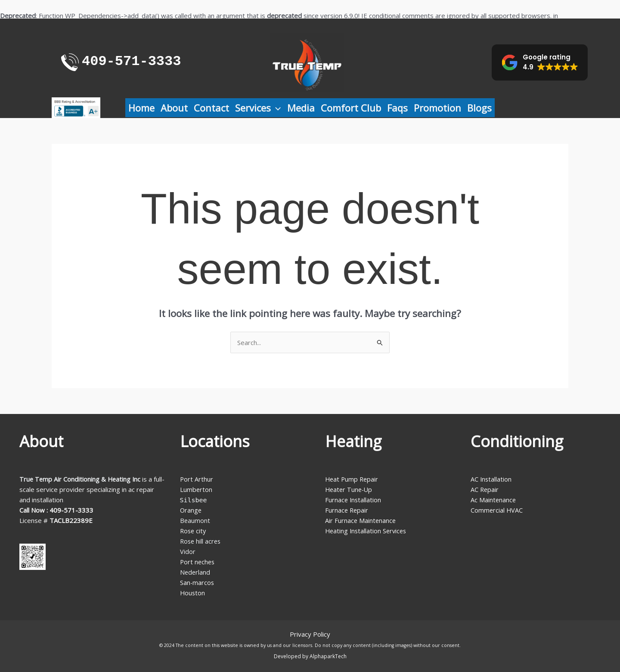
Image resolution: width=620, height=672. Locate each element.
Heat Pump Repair (353, 479)
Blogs (479, 108)
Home (141, 108)
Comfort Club (351, 108)
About (174, 108)
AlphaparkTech (328, 656)
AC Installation (491, 479)
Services (258, 108)
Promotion (437, 108)
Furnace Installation (354, 500)
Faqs (397, 108)
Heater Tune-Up (350, 489)
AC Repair (485, 489)
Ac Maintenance (494, 500)
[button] (540, 62)
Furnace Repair (347, 510)
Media (301, 108)
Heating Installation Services (367, 531)
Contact (211, 108)
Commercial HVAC (497, 510)
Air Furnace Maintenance (361, 520)
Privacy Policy (310, 634)
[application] (276, 108)
